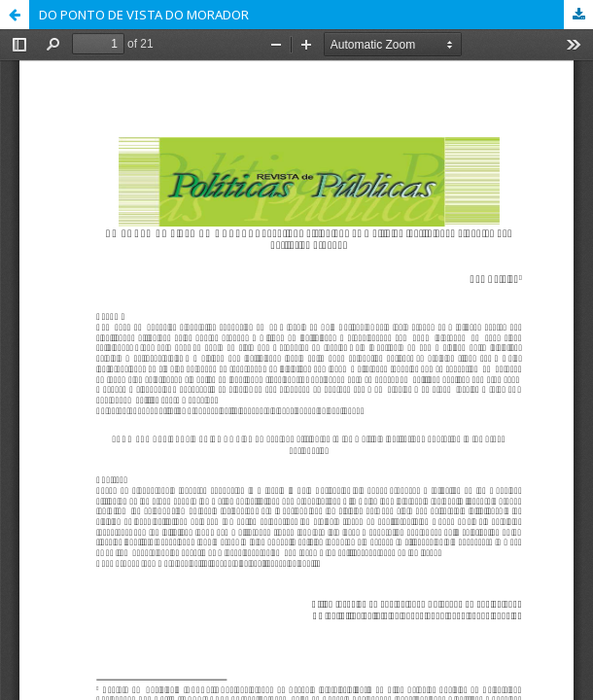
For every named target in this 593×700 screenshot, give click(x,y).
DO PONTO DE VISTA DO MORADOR (144, 15)
